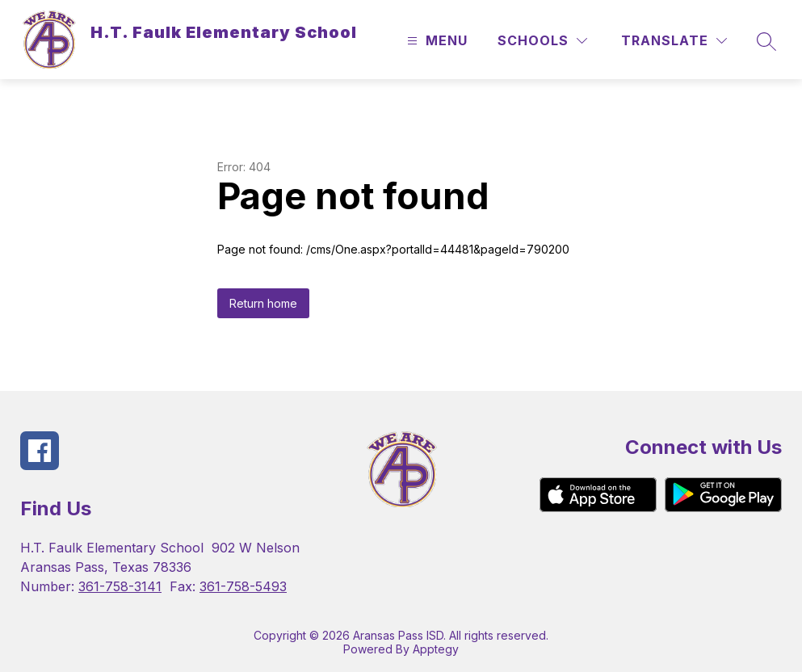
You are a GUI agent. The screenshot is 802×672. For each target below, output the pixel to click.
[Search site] (766, 41)
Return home (263, 303)
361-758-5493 (243, 586)
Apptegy (436, 649)
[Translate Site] (674, 41)
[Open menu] (435, 41)
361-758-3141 (120, 586)
